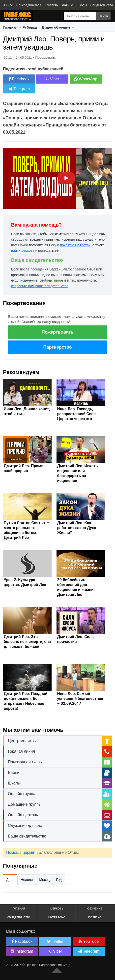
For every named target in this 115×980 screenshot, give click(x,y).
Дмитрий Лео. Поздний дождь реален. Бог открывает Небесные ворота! (26, 701)
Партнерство (57, 347)
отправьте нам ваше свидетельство (40, 286)
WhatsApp (86, 79)
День (10, 880)
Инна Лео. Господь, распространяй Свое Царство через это (76, 414)
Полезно (95, 917)
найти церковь (23, 250)
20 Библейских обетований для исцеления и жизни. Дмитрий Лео (76, 587)
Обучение (95, 909)
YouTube (89, 941)
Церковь (57, 909)
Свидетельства (19, 917)
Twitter (55, 941)
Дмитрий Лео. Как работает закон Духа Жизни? (77, 528)
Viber (52, 79)
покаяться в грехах (75, 245)
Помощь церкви (21, 852)
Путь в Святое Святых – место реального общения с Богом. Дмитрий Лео (27, 530)
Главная (19, 909)
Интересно (57, 917)
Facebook (19, 79)
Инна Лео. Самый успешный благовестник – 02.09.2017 (80, 699)
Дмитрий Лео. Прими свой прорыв (24, 468)
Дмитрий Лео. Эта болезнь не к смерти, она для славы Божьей (27, 642)
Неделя (27, 880)
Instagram (22, 951)
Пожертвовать (57, 332)
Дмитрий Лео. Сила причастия (75, 639)
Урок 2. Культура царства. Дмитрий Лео (25, 582)
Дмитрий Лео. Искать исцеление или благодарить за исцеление (78, 473)
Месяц (44, 880)
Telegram (19, 89)
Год (59, 880)
